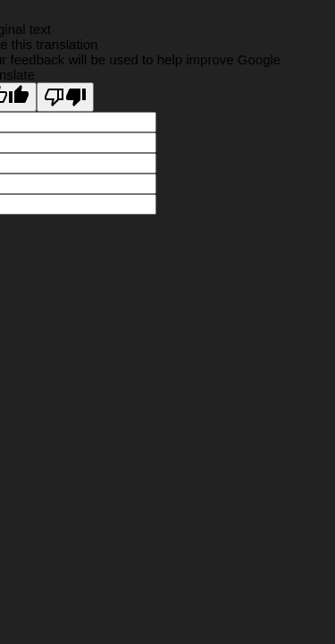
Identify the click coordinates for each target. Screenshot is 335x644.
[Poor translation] (65, 97)
